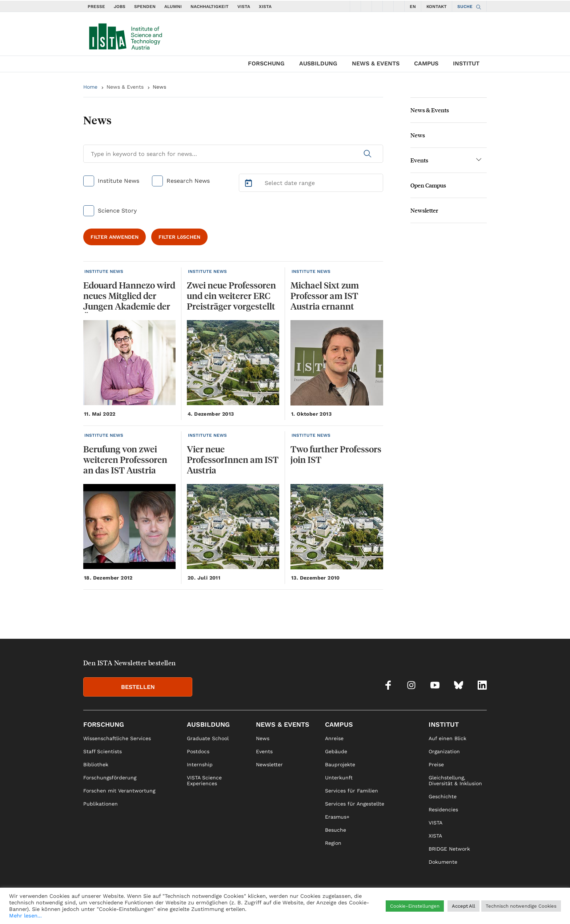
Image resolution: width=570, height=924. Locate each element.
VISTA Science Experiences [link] (204, 780)
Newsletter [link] (269, 764)
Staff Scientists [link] (103, 751)
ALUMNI (173, 7)
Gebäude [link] (336, 751)
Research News (188, 181)
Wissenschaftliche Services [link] (117, 738)
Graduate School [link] (208, 738)
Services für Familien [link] (352, 791)
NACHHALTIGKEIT (210, 7)
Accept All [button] (463, 906)
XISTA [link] (435, 836)
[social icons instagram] (366, 6)
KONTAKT (437, 7)
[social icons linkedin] (399, 6)
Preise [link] (436, 764)
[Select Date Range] (311, 183)
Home (90, 87)
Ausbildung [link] (208, 724)
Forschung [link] (104, 724)
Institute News (119, 181)
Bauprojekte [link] (340, 764)
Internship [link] (200, 764)
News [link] (263, 738)
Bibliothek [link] (96, 764)
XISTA (265, 7)
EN (413, 7)
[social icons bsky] (388, 6)
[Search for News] (233, 154)
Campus (426, 63)
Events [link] (264, 751)
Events (419, 160)
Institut (466, 63)
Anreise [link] (334, 738)
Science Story (117, 211)
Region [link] (333, 843)
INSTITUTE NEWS (104, 271)
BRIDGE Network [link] (449, 849)
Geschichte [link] (443, 796)
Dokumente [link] (443, 862)
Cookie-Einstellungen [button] (415, 906)
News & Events (376, 63)
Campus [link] (339, 724)
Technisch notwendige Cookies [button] (521, 906)
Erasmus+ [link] (337, 817)
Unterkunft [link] (339, 778)
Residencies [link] (443, 810)
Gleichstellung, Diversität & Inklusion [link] (455, 780)
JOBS (120, 7)
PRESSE (96, 7)
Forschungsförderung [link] (110, 778)
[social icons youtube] (377, 6)
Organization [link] (444, 751)
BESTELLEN (138, 687)
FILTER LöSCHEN (179, 237)
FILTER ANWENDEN (115, 237)
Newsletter (424, 210)
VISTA (244, 7)
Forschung (266, 63)
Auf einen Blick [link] (447, 738)
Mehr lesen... (25, 916)
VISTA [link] (435, 823)
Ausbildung (318, 63)
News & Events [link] (283, 724)
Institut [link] (444, 724)
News (159, 87)
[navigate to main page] (125, 35)
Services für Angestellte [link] (355, 804)
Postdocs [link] (198, 751)
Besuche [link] (336, 830)
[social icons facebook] (356, 6)
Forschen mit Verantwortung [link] (119, 791)
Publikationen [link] (101, 804)
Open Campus (428, 185)
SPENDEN (145, 7)
